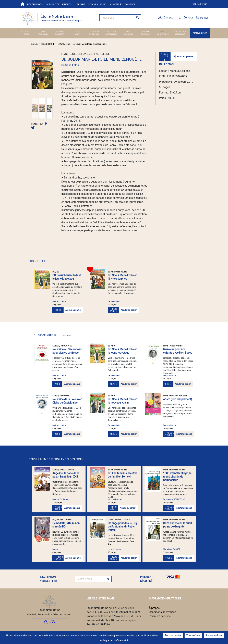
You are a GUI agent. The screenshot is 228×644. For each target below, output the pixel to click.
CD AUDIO (60, 32)
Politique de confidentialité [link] (114, 640)
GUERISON (146, 32)
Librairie (80, 4)
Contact (130, 4)
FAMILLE (129, 32)
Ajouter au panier (183, 56)
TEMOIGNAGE (146, 34)
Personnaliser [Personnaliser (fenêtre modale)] (214, 635)
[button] (33, 75)
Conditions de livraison (163, 612)
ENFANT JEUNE (94, 32)
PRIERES (26, 34)
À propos (154, 608)
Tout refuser (193, 635)
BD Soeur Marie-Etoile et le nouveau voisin (122, 401)
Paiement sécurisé (160, 616)
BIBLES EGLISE (26, 32)
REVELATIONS (43, 34)
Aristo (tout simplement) (178, 399)
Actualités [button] (52, 4)
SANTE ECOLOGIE (111, 34)
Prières (67, 4)
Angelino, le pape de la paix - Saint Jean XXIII (66, 475)
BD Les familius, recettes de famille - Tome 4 (123, 475)
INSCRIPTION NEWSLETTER (48, 579)
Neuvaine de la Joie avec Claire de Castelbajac (67, 401)
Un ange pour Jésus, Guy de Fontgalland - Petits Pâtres (123, 527)
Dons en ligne (97, 4)
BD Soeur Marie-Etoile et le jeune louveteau (67, 277)
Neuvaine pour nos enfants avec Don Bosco (178, 351)
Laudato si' (115, 4)
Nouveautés (200, 33)
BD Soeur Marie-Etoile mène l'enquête (90, 44)
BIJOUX (43, 32)
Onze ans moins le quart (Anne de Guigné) (178, 525)
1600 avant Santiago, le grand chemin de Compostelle (177, 477)
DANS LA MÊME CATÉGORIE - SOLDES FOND (56, 459)
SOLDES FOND (129, 34)
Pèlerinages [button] (35, 4)
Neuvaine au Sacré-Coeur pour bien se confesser (67, 351)
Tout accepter (173, 635)
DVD (77, 32)
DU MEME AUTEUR (52, 335)
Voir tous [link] (67, 336)
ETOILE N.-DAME (111, 32)
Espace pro (200, 4)
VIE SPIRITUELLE (163, 34)
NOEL (163, 32)
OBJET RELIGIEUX (180, 32)
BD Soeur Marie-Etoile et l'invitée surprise (122, 277)
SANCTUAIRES (94, 34)
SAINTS (77, 34)
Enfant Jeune (64, 44)
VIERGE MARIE (180, 34)
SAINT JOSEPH (60, 34)
